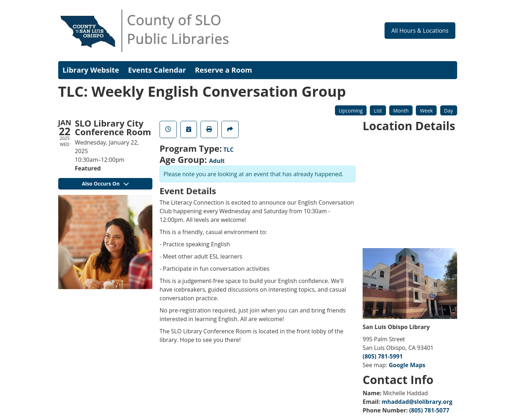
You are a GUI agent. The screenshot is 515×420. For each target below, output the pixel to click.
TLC (229, 150)
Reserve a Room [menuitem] (223, 70)
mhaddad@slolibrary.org (417, 402)
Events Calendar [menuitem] (157, 70)
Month (401, 111)
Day (449, 111)
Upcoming (351, 111)
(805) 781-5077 (429, 410)
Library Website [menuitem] (91, 70)
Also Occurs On (105, 184)
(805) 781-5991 (383, 356)
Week (426, 111)
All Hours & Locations (420, 31)
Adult (217, 161)
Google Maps (407, 365)
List (378, 111)
